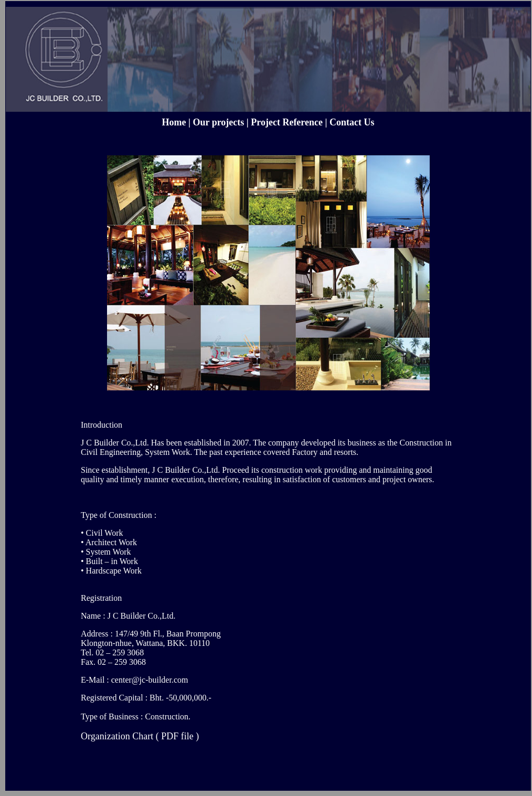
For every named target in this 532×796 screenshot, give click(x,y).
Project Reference (287, 122)
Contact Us (352, 122)
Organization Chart (117, 736)
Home (174, 122)
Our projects (219, 122)
